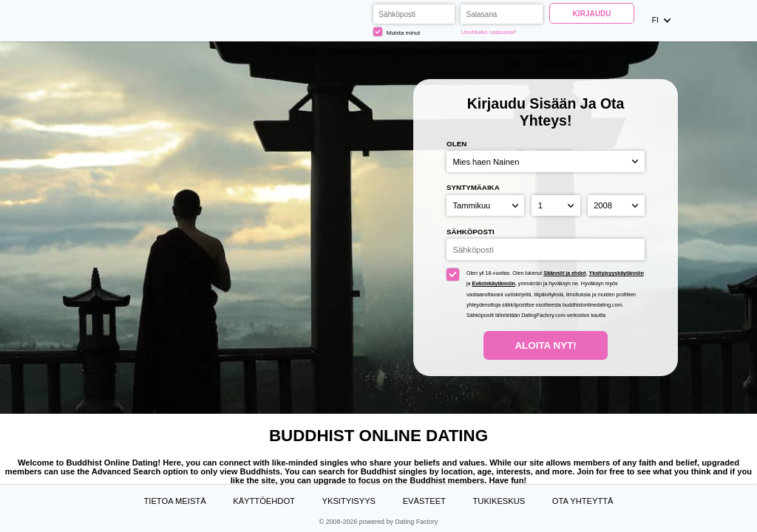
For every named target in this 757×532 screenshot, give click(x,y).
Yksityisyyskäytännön (616, 273)
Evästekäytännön (493, 284)
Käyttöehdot (264, 501)
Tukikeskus (499, 501)
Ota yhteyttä (583, 501)
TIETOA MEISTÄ (174, 501)
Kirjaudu (592, 14)
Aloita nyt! (545, 345)
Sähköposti (471, 232)
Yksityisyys (349, 501)
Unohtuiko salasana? (489, 32)
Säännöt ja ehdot (564, 273)
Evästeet (424, 501)
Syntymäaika (473, 187)
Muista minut (397, 32)
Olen (456, 144)
